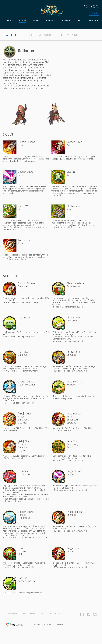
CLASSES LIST (12, 35)
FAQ (80, 20)
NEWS (10, 20)
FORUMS (50, 20)
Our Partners (55, 613)
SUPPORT (67, 20)
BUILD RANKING (68, 35)
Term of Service (29, 613)
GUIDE (36, 20)
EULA (43, 613)
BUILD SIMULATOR (39, 35)
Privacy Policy (11, 613)
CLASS (23, 20)
